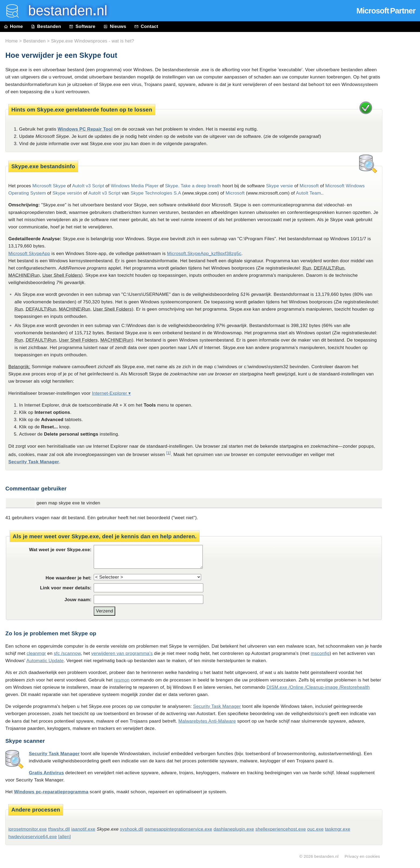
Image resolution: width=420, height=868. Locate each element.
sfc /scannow (67, 653)
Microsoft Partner (386, 11)
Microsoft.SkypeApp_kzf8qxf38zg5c (204, 254)
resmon (122, 680)
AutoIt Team (308, 193)
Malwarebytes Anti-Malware (207, 721)
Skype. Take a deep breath (193, 186)
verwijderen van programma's (122, 653)
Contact (146, 26)
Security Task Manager (34, 462)
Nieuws (115, 26)
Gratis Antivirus (46, 773)
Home (13, 26)
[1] (168, 453)
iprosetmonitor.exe (28, 829)
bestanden (64, 11)
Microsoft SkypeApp (29, 254)
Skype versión (67, 193)
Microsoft (309, 186)
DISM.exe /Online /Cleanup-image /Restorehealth (318, 687)
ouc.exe (315, 829)
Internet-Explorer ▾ (111, 393)
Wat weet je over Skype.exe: (60, 550)
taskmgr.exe (338, 829)
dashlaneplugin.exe (234, 829)
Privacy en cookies (362, 856)
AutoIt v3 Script (88, 186)
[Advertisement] (404, 154)
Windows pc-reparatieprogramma (51, 792)
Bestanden (46, 26)
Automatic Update (45, 661)
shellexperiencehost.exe (281, 829)
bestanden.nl (326, 856)
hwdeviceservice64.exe (33, 837)
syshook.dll (132, 829)
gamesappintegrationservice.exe (178, 829)
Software (82, 26)
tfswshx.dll (59, 829)
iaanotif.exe (83, 829)
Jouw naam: (78, 600)
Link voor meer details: (66, 588)
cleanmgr (36, 653)
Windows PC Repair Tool (85, 129)
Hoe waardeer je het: (69, 578)
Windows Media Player (135, 186)
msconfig (320, 653)
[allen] (65, 837)
